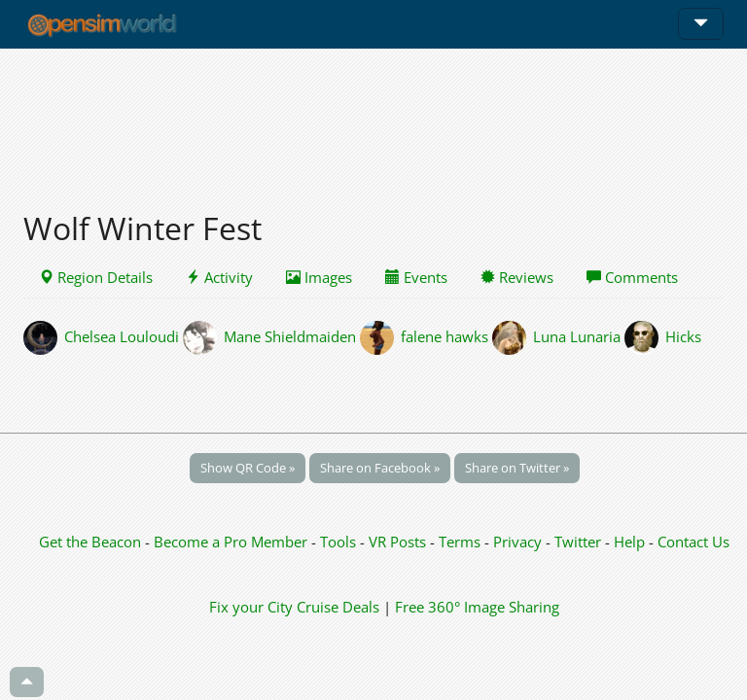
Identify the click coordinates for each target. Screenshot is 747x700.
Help (629, 542)
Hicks (683, 335)
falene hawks (445, 335)
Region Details (96, 277)
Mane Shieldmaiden (290, 335)
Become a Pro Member (232, 542)
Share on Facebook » (380, 468)
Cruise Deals (338, 607)
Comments (632, 277)
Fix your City (251, 607)
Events (416, 277)
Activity (219, 277)
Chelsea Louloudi (122, 335)
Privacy (517, 542)
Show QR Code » (248, 468)
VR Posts (399, 542)
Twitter (578, 542)
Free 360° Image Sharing (477, 607)
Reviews (517, 277)
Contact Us (694, 542)
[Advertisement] (373, 119)
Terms (462, 542)
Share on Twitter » (517, 468)
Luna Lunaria (577, 335)
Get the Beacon (90, 542)
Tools (340, 542)
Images (319, 277)
